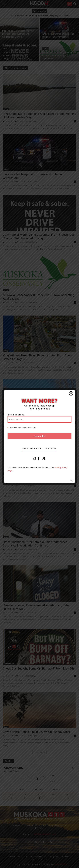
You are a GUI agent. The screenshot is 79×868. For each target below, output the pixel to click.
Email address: (16, 415)
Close (71, 393)
